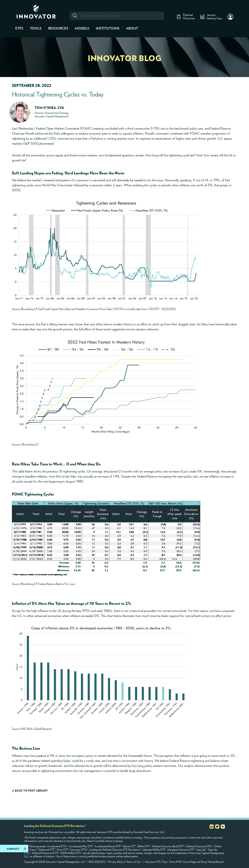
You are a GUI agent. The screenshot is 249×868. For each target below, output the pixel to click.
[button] (230, 17)
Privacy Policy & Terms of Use (124, 862)
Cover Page (189, 862)
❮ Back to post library (30, 791)
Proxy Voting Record (212, 862)
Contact (13, 849)
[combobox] (117, 16)
